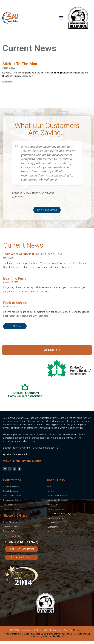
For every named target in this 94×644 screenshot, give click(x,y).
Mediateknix (79, 630)
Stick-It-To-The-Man (20, 64)
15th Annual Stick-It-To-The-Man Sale (33, 254)
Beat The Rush (14, 278)
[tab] (47, 636)
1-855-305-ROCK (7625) (21, 542)
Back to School (15, 303)
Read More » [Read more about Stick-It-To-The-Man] (8, 82)
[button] (61, 18)
